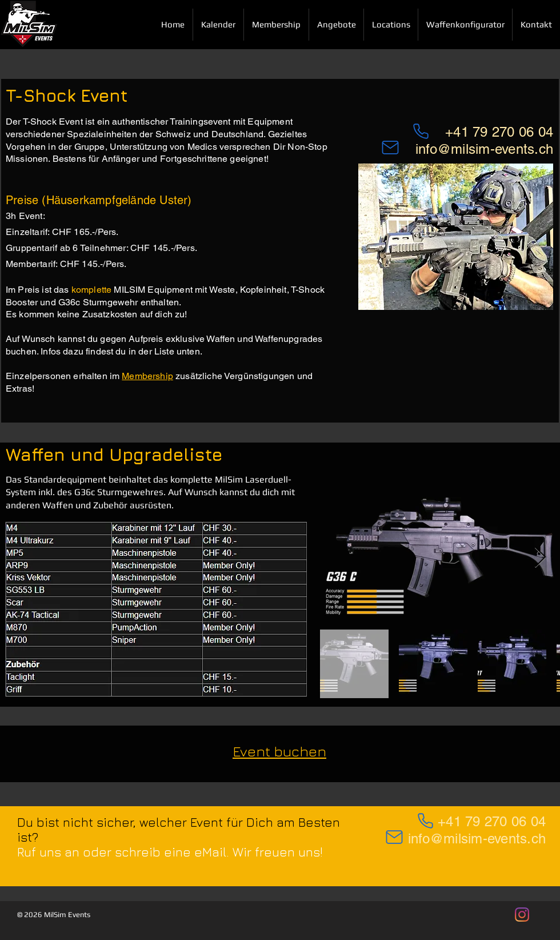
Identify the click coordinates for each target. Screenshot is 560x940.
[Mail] (390, 148)
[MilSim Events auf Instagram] (522, 915)
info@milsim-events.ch (484, 149)
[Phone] (425, 820)
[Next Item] (540, 558)
